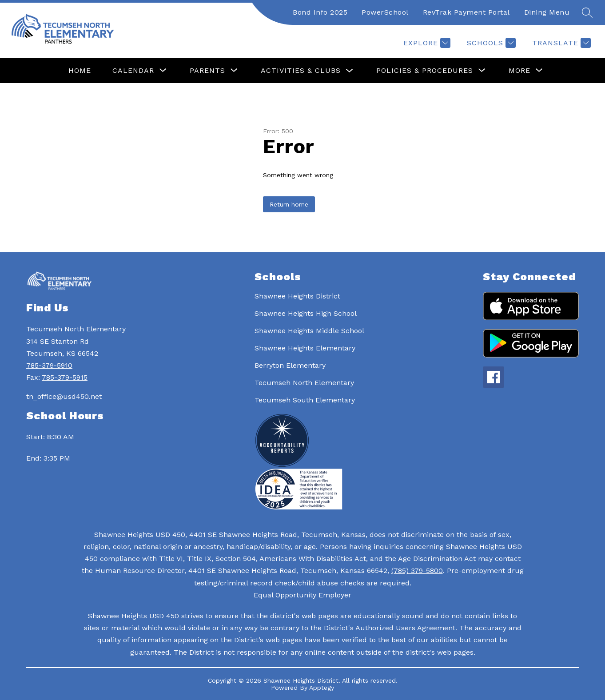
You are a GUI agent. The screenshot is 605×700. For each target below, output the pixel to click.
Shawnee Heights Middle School (309, 331)
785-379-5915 (65, 377)
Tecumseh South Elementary (305, 400)
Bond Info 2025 (320, 12)
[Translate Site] (560, 43)
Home (80, 70)
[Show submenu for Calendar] (133, 71)
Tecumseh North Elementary (304, 383)
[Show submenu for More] (519, 71)
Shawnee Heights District (297, 296)
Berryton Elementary (290, 365)
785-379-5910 (49, 365)
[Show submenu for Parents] (207, 71)
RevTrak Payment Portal (466, 12)
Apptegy (322, 688)
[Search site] (587, 12)
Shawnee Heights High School (306, 313)
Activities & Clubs (301, 70)
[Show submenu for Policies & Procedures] (425, 71)
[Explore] (426, 43)
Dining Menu (547, 12)
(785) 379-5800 (417, 571)
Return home (289, 204)
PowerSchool (385, 12)
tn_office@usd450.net (64, 396)
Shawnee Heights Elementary (305, 348)
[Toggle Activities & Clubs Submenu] (350, 71)
